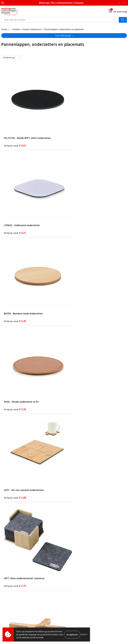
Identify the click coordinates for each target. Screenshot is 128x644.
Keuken (17, 29)
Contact (69, 583)
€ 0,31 (78, 135)
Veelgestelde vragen (75, 579)
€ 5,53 (15, 523)
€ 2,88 (15, 290)
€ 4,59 (78, 446)
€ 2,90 (15, 368)
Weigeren (84, 634)
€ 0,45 (15, 213)
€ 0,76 (78, 213)
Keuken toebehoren (32, 29)
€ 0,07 (15, 135)
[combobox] (60, 20)
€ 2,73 (78, 290)
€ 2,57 (15, 446)
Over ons (69, 575)
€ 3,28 (78, 368)
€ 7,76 (78, 523)
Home (4, 29)
